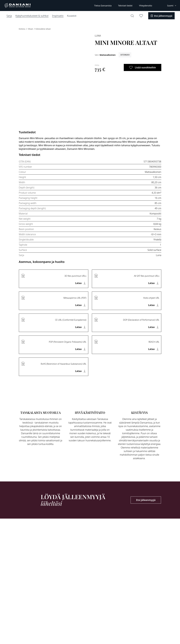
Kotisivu (22, 29)
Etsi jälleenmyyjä (146, 500)
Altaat (31, 29)
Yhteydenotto (145, 6)
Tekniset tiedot (125, 6)
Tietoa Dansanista (103, 6)
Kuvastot (72, 16)
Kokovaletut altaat (43, 29)
